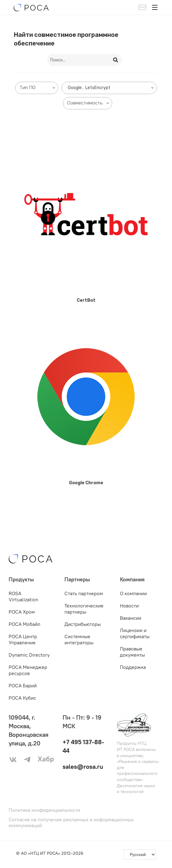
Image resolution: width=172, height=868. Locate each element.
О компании (133, 593)
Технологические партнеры (84, 609)
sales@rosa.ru (83, 766)
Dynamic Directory (29, 655)
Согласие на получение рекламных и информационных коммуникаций (71, 823)
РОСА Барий (23, 685)
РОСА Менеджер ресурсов (28, 670)
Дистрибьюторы (83, 624)
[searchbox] (38, 88)
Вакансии (131, 618)
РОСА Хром (22, 612)
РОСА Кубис (22, 698)
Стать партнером (84, 593)
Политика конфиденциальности (44, 810)
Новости (129, 606)
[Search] (116, 60)
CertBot (86, 300)
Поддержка (133, 667)
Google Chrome (86, 483)
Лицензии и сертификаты (135, 633)
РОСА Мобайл (25, 624)
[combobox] (37, 88)
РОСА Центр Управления (23, 639)
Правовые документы (132, 652)
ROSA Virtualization (23, 596)
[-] (140, 854)
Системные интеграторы (79, 639)
